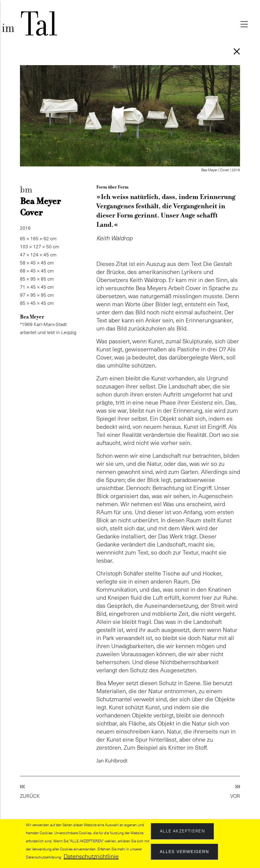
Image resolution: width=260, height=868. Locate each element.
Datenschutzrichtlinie (91, 857)
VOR (235, 796)
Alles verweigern (184, 852)
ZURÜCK (30, 796)
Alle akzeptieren (182, 831)
